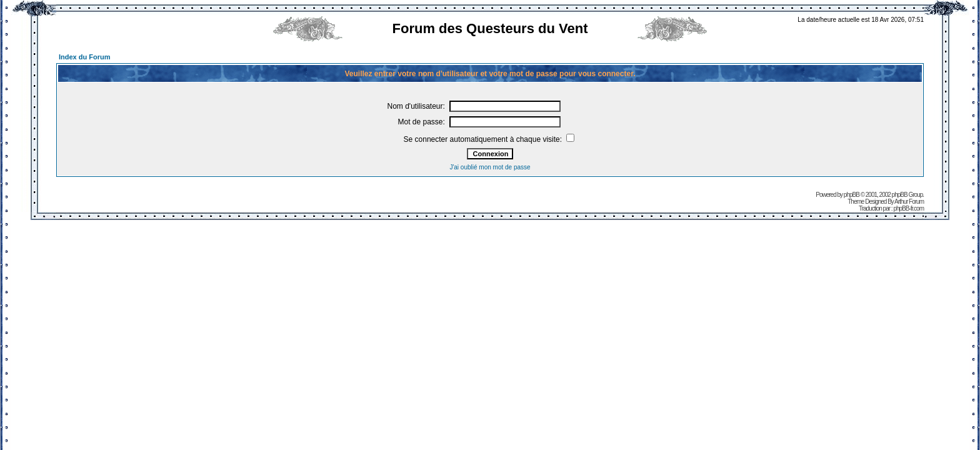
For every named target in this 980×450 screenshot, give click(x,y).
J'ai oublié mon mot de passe (490, 167)
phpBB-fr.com (908, 208)
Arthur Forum (909, 202)
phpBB (852, 195)
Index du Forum (85, 57)
